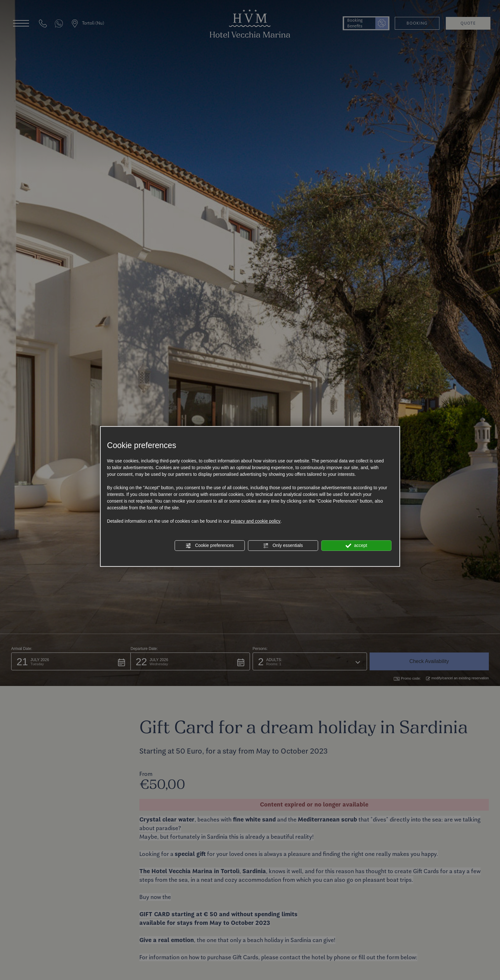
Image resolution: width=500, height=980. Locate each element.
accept (356, 546)
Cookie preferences (210, 546)
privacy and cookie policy (256, 521)
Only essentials (283, 546)
